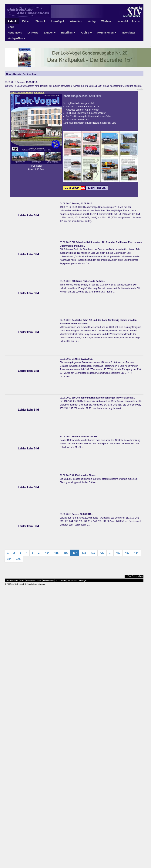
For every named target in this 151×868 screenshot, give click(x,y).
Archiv (86, 33)
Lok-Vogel (58, 21)
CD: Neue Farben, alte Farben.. (88, 281)
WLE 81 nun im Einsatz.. (85, 475)
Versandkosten (12, 581)
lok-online (76, 21)
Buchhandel (61, 581)
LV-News (33, 33)
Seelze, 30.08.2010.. (82, 514)
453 (127, 553)
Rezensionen (107, 33)
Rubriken (68, 33)
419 (93, 553)
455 (9, 559)
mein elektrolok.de (128, 21)
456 (18, 559)
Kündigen (83, 581)
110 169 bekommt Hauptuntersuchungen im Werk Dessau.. (103, 398)
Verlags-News (16, 38)
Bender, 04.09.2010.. (82, 204)
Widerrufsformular (34, 581)
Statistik (40, 21)
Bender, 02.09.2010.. (82, 359)
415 (56, 553)
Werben (106, 21)
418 (84, 553)
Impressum (72, 581)
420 (102, 553)
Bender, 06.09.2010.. (27, 82)
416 (65, 553)
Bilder (26, 21)
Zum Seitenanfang (135, 576)
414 (47, 553)
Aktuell (12, 21)
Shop (11, 27)
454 (136, 553)
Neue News (15, 33)
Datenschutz (49, 581)
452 (118, 553)
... (39, 553)
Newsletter (129, 33)
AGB (22, 581)
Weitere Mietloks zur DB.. (85, 437)
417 (75, 553)
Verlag (92, 21)
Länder (50, 33)
